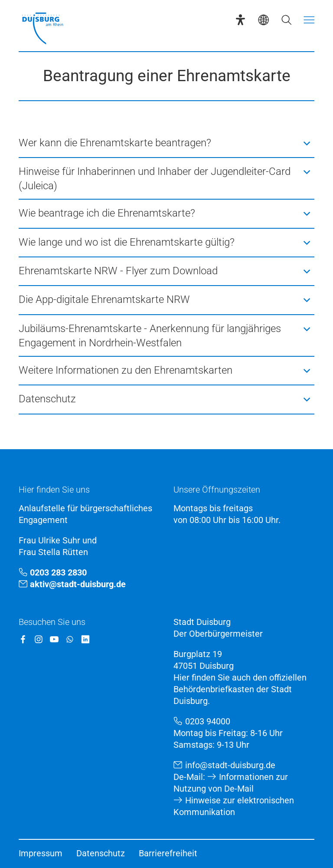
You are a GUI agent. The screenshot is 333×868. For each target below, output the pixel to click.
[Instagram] (39, 639)
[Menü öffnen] (309, 20)
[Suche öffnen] (286, 20)
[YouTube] (54, 639)
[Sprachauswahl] (263, 20)
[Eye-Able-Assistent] (240, 20)
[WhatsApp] (70, 639)
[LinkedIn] (85, 639)
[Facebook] (23, 639)
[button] (167, 143)
